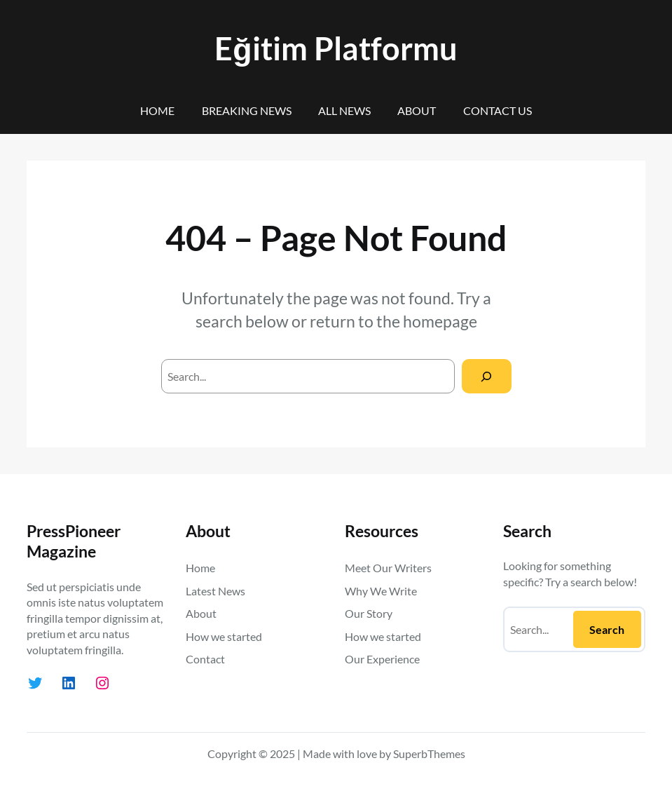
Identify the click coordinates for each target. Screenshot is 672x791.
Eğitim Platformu (336, 48)
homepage (440, 321)
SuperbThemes (429, 753)
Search (607, 629)
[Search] (487, 376)
